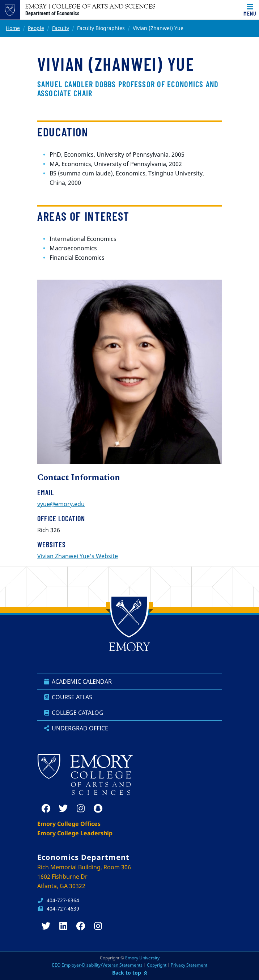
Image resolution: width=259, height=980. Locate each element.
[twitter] (63, 809)
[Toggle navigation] (250, 10)
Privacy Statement (189, 965)
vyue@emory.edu (61, 504)
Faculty (61, 28)
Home (13, 28)
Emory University (142, 958)
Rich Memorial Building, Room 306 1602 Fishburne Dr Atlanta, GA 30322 (84, 877)
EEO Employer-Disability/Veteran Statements (97, 965)
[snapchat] (98, 809)
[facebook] (46, 809)
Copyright (157, 965)
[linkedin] (63, 926)
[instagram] (81, 809)
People (36, 28)
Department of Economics (52, 13)
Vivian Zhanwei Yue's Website (78, 556)
